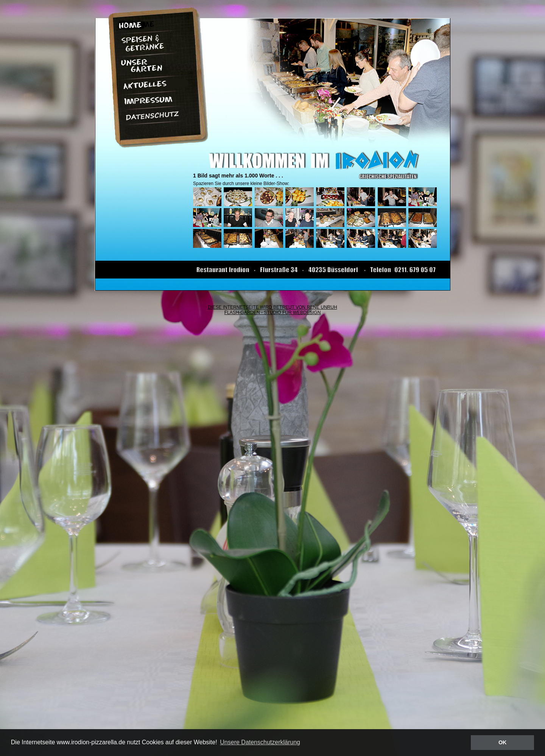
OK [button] (503, 742)
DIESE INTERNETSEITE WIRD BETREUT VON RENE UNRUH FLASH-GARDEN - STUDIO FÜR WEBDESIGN (272, 310)
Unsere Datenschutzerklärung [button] (260, 742)
